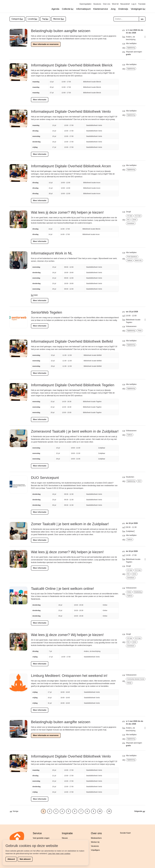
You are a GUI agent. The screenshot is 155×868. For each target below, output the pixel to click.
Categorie (16, 19)
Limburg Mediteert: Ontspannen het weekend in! (69, 676)
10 (100, 811)
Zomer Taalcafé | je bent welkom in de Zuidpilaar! (70, 524)
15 (109, 811)
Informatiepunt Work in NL (52, 253)
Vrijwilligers (95, 850)
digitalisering (131, 48)
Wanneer (57, 19)
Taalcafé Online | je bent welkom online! (62, 589)
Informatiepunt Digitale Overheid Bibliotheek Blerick (72, 65)
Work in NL (138, 260)
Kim (128, 220)
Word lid (115, 4)
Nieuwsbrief (125, 4)
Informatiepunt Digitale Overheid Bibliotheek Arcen (71, 166)
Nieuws (65, 838)
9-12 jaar (138, 216)
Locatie (31, 19)
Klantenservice (101, 9)
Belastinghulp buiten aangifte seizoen (61, 31)
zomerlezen (131, 223)
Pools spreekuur (132, 257)
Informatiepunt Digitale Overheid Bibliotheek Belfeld (72, 341)
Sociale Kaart (125, 833)
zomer (134, 220)
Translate (142, 4)
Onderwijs (123, 9)
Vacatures (97, 4)
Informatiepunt (83, 9)
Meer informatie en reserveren (46, 44)
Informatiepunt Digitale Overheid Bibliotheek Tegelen (73, 385)
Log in (134, 4)
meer (36, 295)
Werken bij (95, 842)
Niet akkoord (25, 859)
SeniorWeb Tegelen (47, 312)
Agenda (55, 9)
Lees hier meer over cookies (59, 854)
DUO (139, 481)
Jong (113, 9)
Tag (44, 19)
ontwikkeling (138, 592)
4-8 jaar (130, 216)
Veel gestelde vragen (41, 838)
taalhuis (130, 260)
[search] (142, 19)
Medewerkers (96, 838)
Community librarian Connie (136, 679)
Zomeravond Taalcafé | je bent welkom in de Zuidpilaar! (75, 431)
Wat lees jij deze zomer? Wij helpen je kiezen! (67, 212)
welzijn (129, 683)
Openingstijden (85, 4)
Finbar (140, 331)
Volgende (138, 811)
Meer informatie (40, 100)
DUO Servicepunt (45, 478)
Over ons (107, 4)
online (129, 592)
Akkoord (11, 859)
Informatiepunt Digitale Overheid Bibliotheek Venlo (71, 111)
